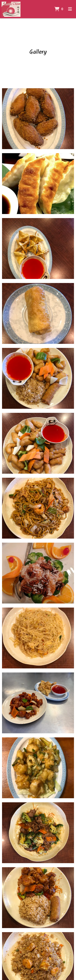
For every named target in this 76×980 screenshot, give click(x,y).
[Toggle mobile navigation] (70, 9)
